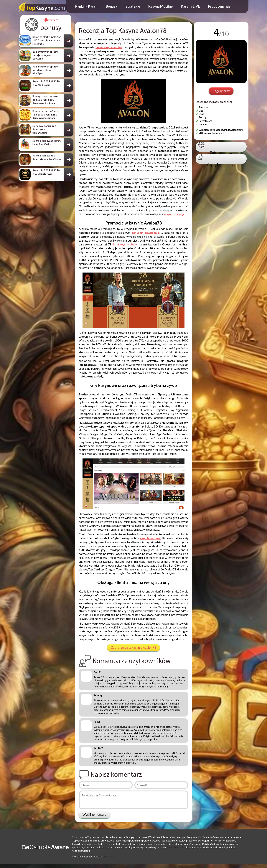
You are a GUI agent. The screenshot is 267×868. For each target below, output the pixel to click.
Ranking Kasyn (86, 6)
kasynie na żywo (150, 538)
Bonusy (112, 6)
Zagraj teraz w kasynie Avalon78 (133, 647)
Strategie (133, 6)
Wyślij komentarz (94, 815)
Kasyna (46, 8)
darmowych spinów (125, 244)
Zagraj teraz (221, 91)
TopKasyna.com (176, 847)
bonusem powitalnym (146, 233)
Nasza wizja (109, 857)
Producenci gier (220, 6)
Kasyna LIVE (190, 6)
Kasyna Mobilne (160, 6)
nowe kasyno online (109, 47)
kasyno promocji (174, 214)
